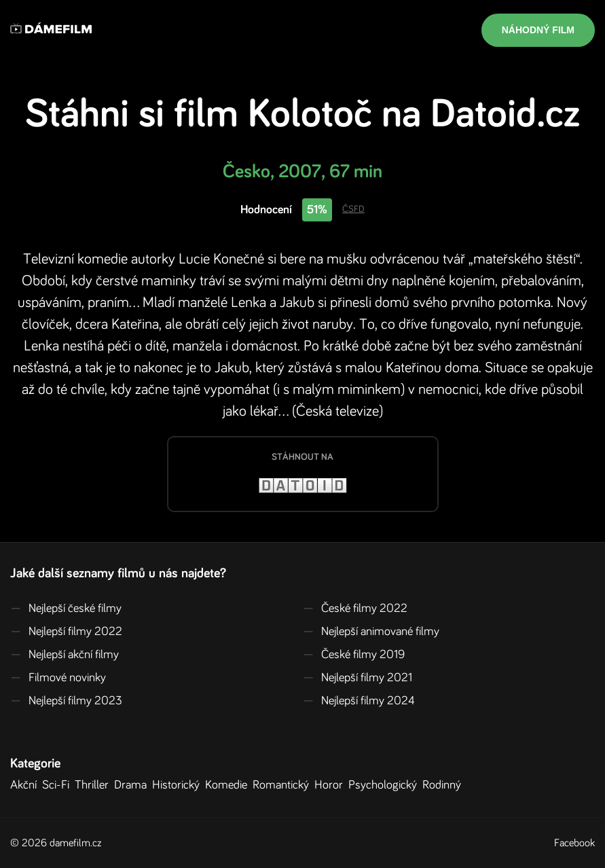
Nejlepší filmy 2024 (359, 701)
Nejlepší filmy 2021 (357, 678)
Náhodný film (538, 30)
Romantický (283, 785)
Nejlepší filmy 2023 (66, 701)
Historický (179, 785)
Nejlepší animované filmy (371, 632)
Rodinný (444, 785)
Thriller (94, 785)
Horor (331, 785)
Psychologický (385, 785)
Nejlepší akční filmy (65, 655)
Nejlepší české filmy (66, 609)
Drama (133, 785)
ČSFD (353, 209)
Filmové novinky (58, 678)
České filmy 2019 (354, 655)
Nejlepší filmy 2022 (66, 632)
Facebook (574, 843)
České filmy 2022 (355, 609)
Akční (26, 785)
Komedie (229, 785)
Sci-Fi (58, 785)
